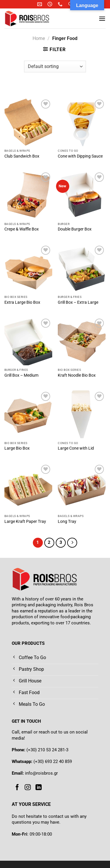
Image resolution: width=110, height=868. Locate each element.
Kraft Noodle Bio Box (77, 375)
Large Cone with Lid (76, 448)
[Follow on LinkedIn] (39, 787)
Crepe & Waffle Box (22, 229)
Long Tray (67, 521)
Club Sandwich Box (22, 156)
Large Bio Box (17, 448)
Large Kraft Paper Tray (25, 521)
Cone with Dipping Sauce (80, 156)
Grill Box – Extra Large (78, 302)
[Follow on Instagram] (28, 787)
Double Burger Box (75, 229)
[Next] (72, 543)
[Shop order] (55, 67)
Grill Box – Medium (21, 375)
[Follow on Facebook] (17, 787)
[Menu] (102, 19)
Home (39, 38)
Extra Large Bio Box (22, 302)
